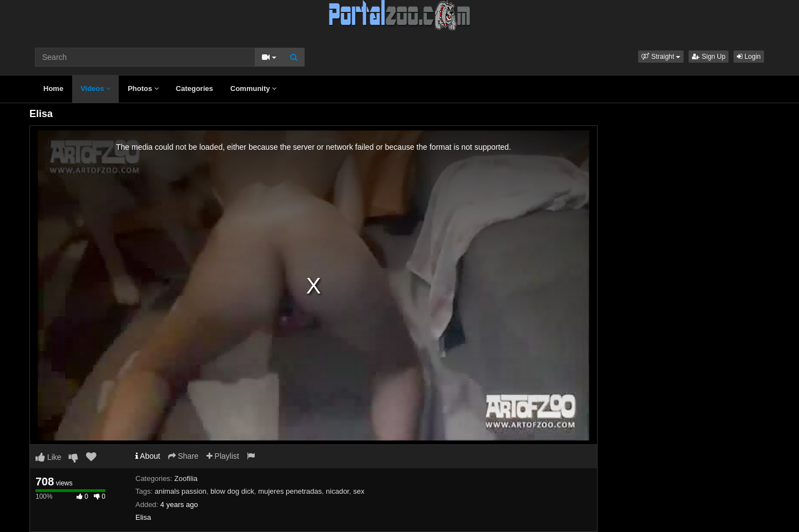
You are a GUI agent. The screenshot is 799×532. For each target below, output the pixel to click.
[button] (661, 57)
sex (358, 491)
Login (749, 57)
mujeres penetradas (290, 491)
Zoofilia (186, 478)
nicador (337, 491)
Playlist (223, 456)
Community (253, 88)
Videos (95, 88)
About (148, 456)
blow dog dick (232, 491)
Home (53, 88)
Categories (194, 88)
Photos (143, 88)
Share (183, 456)
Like (49, 457)
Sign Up (709, 57)
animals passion (181, 491)
